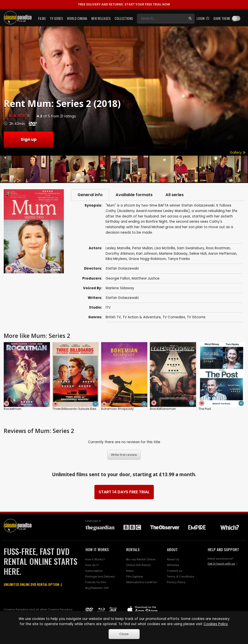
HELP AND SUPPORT (223, 549)
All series (175, 195)
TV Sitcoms (196, 317)
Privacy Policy (176, 582)
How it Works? (95, 559)
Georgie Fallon (118, 278)
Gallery (238, 153)
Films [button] (42, 18)
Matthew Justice (146, 278)
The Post (205, 409)
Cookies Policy (216, 624)
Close (124, 634)
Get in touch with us (221, 564)
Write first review (124, 455)
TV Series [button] (56, 18)
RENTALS (133, 549)
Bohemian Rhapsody (117, 409)
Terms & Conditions (181, 576)
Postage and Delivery (100, 576)
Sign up (29, 139)
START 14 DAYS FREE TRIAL (124, 492)
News (130, 571)
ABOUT (172, 549)
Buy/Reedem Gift (97, 588)
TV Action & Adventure (142, 317)
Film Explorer (135, 576)
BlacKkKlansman (163, 409)
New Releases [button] (101, 18)
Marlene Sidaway (120, 288)
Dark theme (222, 18)
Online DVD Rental (138, 565)
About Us (173, 559)
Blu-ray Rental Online (141, 559)
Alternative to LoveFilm (142, 582)
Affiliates (173, 565)
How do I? (92, 565)
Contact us (175, 571)
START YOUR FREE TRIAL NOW (124, 4)
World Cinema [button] (77, 18)
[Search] (161, 19)
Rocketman (13, 409)
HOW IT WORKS (97, 549)
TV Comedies (174, 317)
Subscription (94, 571)
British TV (113, 317)
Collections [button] (124, 18)
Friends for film (96, 582)
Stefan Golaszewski (122, 298)
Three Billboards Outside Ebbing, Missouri (83, 409)
